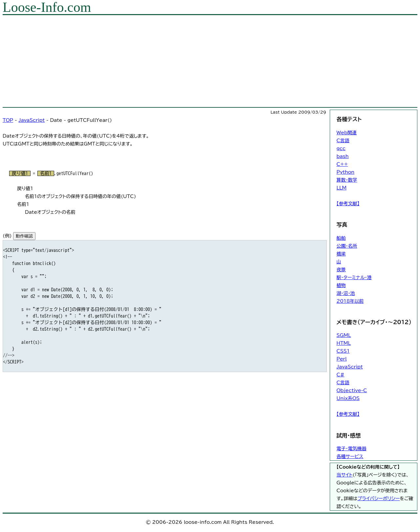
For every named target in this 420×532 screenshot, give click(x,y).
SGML (344, 335)
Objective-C (352, 390)
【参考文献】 (348, 204)
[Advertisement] (199, 61)
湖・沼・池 (346, 293)
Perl (342, 359)
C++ (342, 164)
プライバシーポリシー (378, 499)
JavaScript (31, 120)
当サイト (345, 475)
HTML (344, 343)
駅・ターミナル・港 (354, 277)
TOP (8, 120)
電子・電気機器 (352, 449)
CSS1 (343, 351)
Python (346, 172)
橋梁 (341, 254)
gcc (341, 148)
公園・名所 (347, 246)
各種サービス (350, 456)
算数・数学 (347, 180)
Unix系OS (348, 398)
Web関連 (347, 133)
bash (343, 156)
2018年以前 (350, 301)
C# (341, 375)
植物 (341, 285)
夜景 (341, 270)
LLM (342, 188)
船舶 (341, 238)
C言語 (343, 141)
